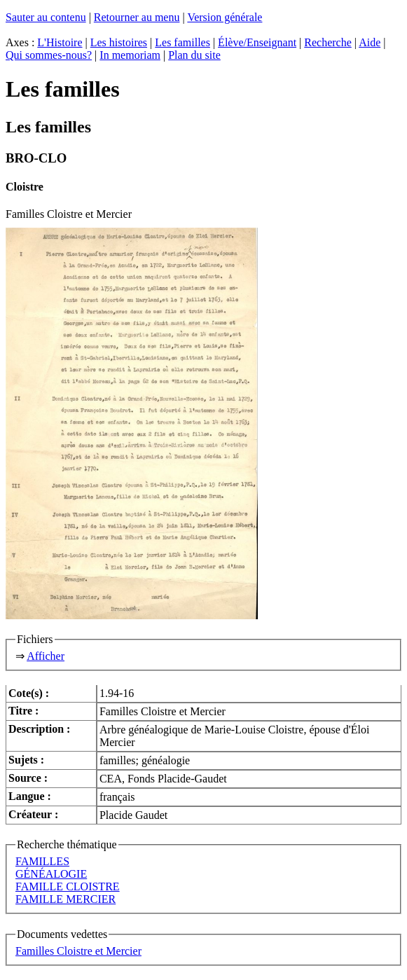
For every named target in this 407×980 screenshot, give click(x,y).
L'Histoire (60, 42)
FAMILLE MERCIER (65, 899)
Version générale (225, 17)
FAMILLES (42, 861)
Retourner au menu (137, 17)
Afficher (46, 656)
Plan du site (194, 55)
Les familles (182, 42)
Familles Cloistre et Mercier (78, 951)
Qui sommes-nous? (49, 55)
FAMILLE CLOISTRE (68, 886)
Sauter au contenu (46, 17)
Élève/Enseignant (257, 42)
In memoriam (130, 55)
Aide (370, 42)
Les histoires (119, 42)
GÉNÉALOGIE (51, 874)
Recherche (328, 42)
